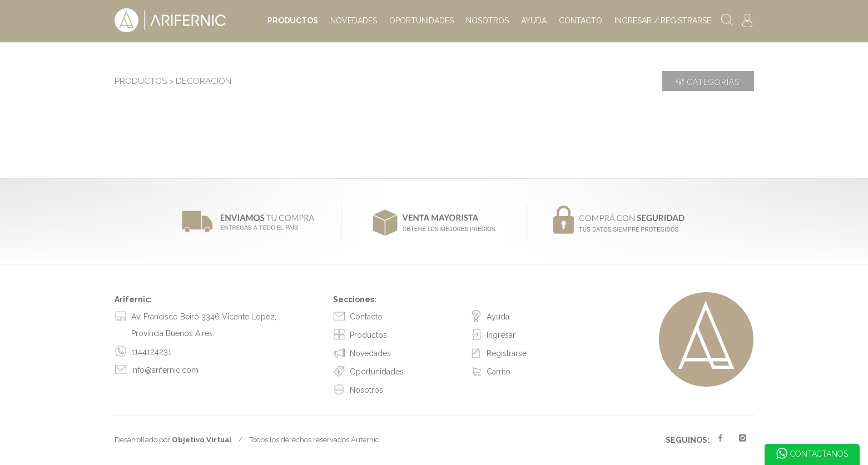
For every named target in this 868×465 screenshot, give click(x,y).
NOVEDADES (354, 21)
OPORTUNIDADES (421, 21)
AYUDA (534, 21)
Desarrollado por (173, 440)
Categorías (708, 81)
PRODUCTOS (293, 21)
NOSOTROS (487, 21)
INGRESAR (663, 21)
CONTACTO (581, 21)
